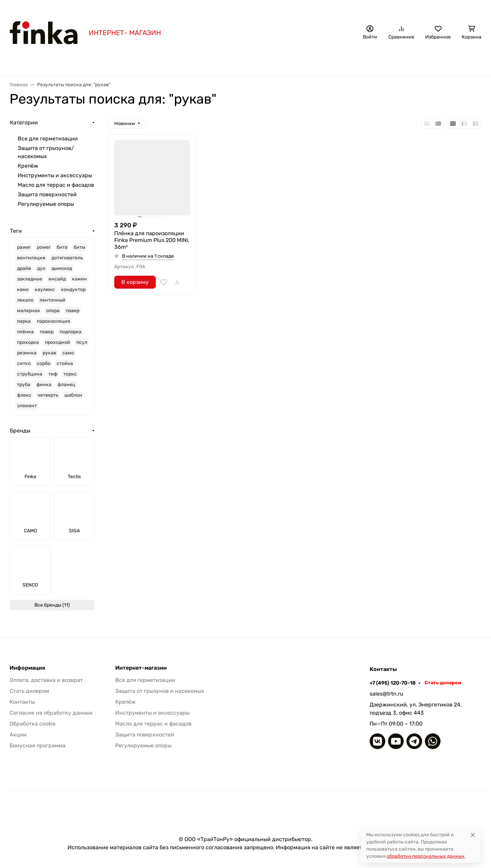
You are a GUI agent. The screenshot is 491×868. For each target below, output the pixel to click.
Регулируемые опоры (46, 204)
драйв (24, 268)
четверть (48, 395)
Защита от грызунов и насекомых (160, 691)
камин (79, 279)
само (68, 353)
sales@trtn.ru (386, 694)
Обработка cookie (33, 724)
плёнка (25, 332)
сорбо (44, 363)
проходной (58, 342)
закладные (30, 279)
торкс (70, 374)
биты (79, 247)
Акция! (88, 9)
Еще (394, 62)
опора (53, 311)
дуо (41, 268)
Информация (27, 668)
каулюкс (45, 290)
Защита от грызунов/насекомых (212, 62)
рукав (49, 353)
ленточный (53, 300)
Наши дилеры (303, 9)
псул (82, 342)
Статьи (241, 9)
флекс (24, 395)
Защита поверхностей (47, 194)
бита (62, 247)
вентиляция (31, 258)
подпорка (71, 332)
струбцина (30, 374)
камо (23, 290)
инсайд (57, 279)
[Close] (473, 835)
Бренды (77, 62)
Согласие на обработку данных (51, 713)
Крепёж (277, 62)
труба (24, 385)
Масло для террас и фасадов (56, 185)
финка (44, 385)
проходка (28, 342)
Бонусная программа (200, 9)
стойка (65, 363)
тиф (53, 374)
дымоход (62, 268)
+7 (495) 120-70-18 (413, 9)
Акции (18, 735)
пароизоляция (54, 321)
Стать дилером (463, 9)
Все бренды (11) (52, 605)
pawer (24, 247)
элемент (27, 406)
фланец (66, 385)
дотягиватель (67, 258)
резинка (27, 353)
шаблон (73, 395)
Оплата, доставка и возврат (136, 9)
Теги (16, 231)
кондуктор (73, 290)
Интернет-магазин (141, 668)
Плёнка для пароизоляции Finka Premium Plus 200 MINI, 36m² (152, 240)
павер (73, 311)
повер (47, 332)
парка (24, 321)
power (44, 247)
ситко (24, 363)
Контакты (268, 9)
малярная (28, 311)
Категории (24, 123)
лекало (25, 300)
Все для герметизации (129, 62)
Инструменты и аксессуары (336, 62)
